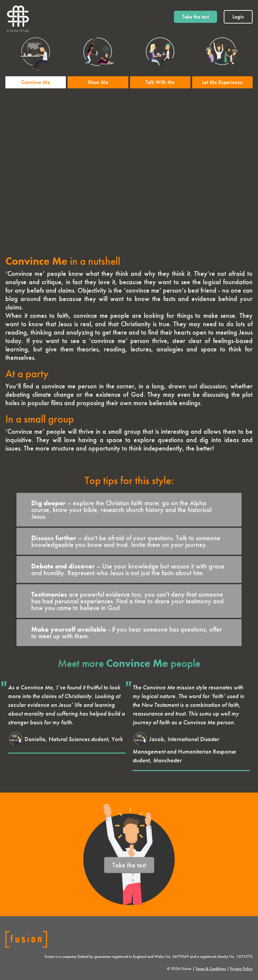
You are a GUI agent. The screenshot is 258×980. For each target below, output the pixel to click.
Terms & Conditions (211, 969)
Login (238, 17)
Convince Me (36, 82)
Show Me (98, 82)
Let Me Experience (222, 82)
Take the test (196, 17)
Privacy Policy (241, 969)
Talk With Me (160, 82)
